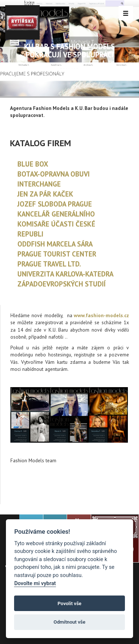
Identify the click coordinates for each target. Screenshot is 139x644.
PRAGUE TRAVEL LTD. (49, 264)
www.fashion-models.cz (101, 315)
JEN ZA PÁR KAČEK (45, 194)
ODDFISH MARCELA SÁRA (55, 244)
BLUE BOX (33, 164)
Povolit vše (69, 603)
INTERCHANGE (39, 184)
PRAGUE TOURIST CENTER (57, 254)
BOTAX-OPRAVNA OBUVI (54, 174)
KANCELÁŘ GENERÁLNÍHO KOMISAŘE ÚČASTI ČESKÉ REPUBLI (56, 224)
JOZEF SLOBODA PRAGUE (55, 204)
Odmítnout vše (70, 622)
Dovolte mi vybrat (35, 583)
